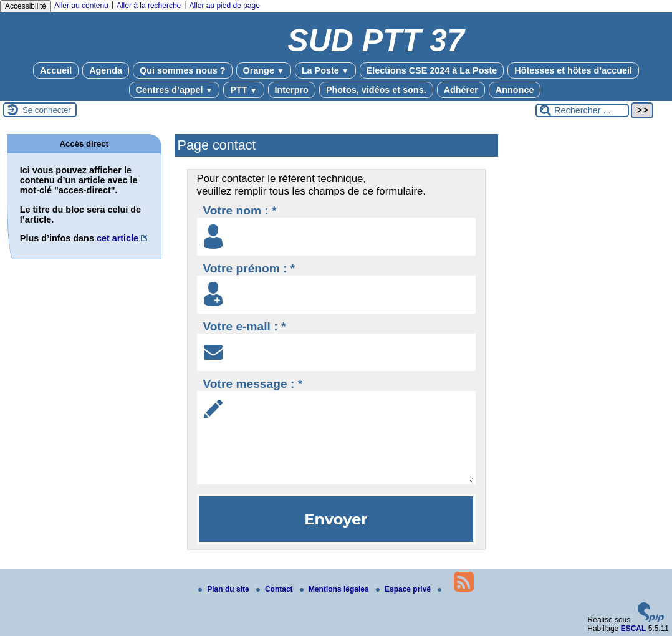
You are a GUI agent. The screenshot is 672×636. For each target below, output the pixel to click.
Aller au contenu (81, 6)
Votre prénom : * (249, 268)
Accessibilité (26, 6)
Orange (264, 70)
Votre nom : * (240, 210)
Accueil (56, 70)
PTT (243, 90)
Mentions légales (335, 589)
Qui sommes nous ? (183, 70)
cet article (118, 238)
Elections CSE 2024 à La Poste (432, 70)
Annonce (515, 90)
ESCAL (634, 629)
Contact (276, 589)
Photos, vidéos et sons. (376, 90)
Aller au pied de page (224, 6)
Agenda (106, 70)
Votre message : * (253, 384)
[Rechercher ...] (582, 110)
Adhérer (461, 90)
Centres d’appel (175, 90)
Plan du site (225, 589)
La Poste (325, 70)
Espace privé (404, 589)
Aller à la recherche (149, 6)
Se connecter (47, 110)
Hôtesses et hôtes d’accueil (573, 70)
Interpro (292, 90)
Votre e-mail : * (245, 326)
